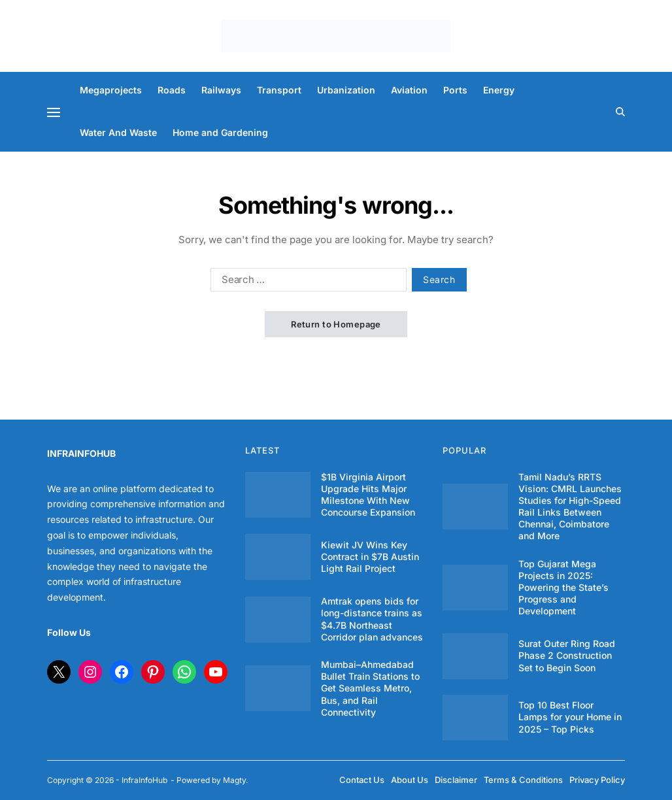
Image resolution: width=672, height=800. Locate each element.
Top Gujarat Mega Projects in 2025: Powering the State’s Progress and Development (563, 588)
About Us (410, 780)
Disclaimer (456, 780)
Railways (221, 90)
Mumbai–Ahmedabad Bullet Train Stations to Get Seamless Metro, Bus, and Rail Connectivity (370, 688)
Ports (455, 90)
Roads (172, 90)
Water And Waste (118, 132)
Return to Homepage (336, 324)
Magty (234, 780)
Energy (499, 90)
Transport (279, 90)
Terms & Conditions (523, 780)
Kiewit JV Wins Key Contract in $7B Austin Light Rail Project (370, 557)
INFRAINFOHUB (81, 453)
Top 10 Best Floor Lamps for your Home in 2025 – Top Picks (570, 717)
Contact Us (362, 780)
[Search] (620, 112)
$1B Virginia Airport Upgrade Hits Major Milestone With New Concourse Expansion (368, 495)
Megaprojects (111, 90)
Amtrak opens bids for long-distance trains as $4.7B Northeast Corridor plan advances (372, 619)
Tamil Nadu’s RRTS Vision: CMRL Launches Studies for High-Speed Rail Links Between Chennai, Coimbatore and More (570, 507)
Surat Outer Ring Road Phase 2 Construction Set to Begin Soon (567, 655)
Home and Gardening (220, 132)
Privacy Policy (597, 780)
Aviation (409, 90)
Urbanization (346, 90)
